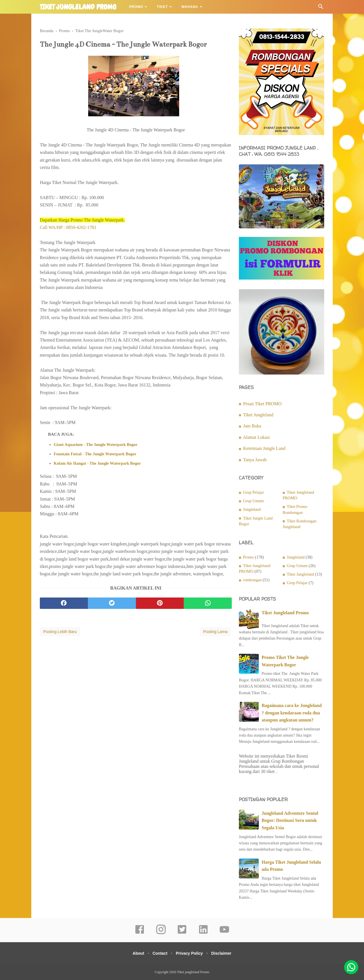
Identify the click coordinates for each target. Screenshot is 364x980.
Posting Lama (215, 633)
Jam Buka (252, 426)
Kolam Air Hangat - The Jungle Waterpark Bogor (97, 464)
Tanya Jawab (255, 460)
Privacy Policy (190, 953)
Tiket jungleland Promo (78, 7)
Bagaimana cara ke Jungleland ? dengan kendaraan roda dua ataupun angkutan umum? (292, 713)
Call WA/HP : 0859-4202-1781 (68, 229)
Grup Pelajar (254, 492)
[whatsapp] (208, 604)
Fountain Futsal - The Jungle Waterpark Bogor (95, 455)
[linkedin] (203, 933)
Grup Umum (254, 501)
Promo (136, 7)
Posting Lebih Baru (60, 633)
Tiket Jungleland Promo (285, 613)
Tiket (162, 7)
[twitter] (112, 604)
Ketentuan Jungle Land (264, 448)
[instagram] (161, 933)
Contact (159, 953)
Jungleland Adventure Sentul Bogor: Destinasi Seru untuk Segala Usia (290, 820)
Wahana (190, 7)
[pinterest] (160, 604)
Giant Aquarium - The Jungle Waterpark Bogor (96, 446)
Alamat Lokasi (256, 437)
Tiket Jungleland (258, 415)
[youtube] (224, 933)
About (135, 953)
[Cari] (321, 8)
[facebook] (64, 604)
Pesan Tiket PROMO (262, 404)
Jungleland (252, 509)
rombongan (253, 580)
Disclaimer (225, 953)
